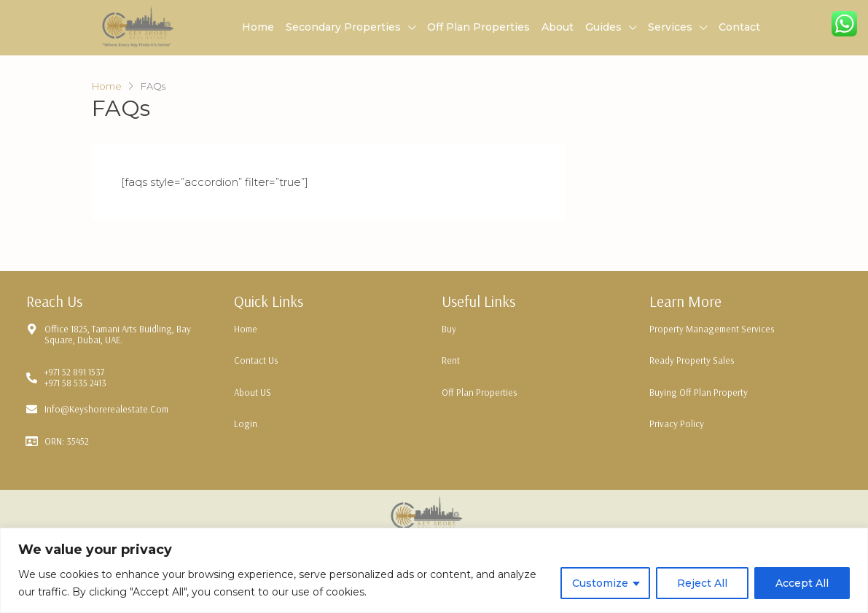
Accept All (802, 583)
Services (670, 27)
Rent (451, 360)
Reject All (702, 583)
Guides (603, 27)
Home (258, 27)
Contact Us (256, 360)
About (558, 27)
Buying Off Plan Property (699, 392)
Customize (600, 583)
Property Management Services (712, 329)
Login (246, 423)
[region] (434, 570)
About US (253, 392)
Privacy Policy (677, 423)
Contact (739, 27)
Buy (449, 329)
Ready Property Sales (692, 360)
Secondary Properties (343, 27)
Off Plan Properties (478, 27)
